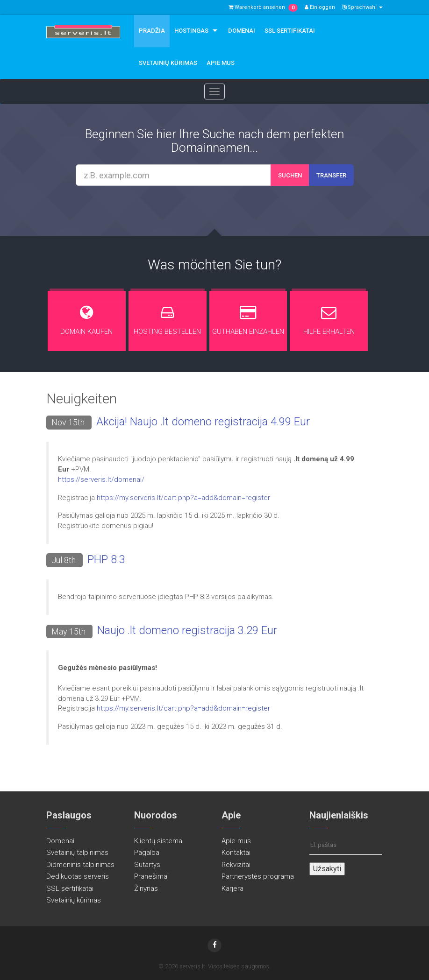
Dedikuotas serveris (78, 876)
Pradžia (152, 31)
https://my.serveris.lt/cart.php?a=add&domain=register (183, 498)
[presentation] (223, 211)
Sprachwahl (362, 7)
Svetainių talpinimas (77, 853)
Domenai (242, 31)
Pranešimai (151, 876)
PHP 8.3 (106, 559)
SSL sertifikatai (290, 31)
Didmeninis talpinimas (80, 865)
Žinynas (146, 888)
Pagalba (147, 853)
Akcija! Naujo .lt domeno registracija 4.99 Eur (203, 422)
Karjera (232, 888)
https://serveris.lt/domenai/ (101, 479)
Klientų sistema (158, 841)
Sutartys (147, 865)
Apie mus (221, 63)
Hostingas (191, 31)
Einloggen (320, 7)
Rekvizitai (236, 865)
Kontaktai (236, 853)
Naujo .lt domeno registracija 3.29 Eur (187, 630)
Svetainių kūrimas (168, 63)
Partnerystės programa (258, 876)
